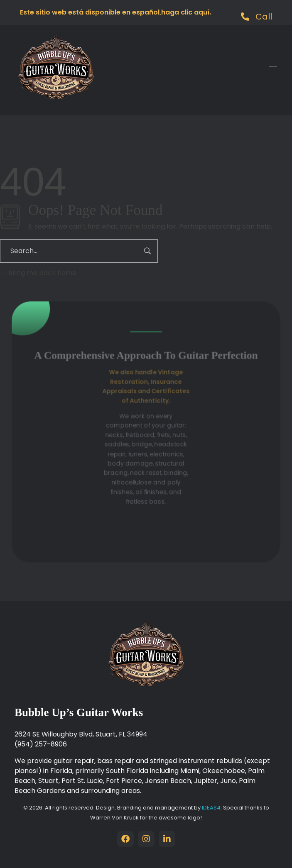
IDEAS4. (212, 808)
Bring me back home (38, 273)
